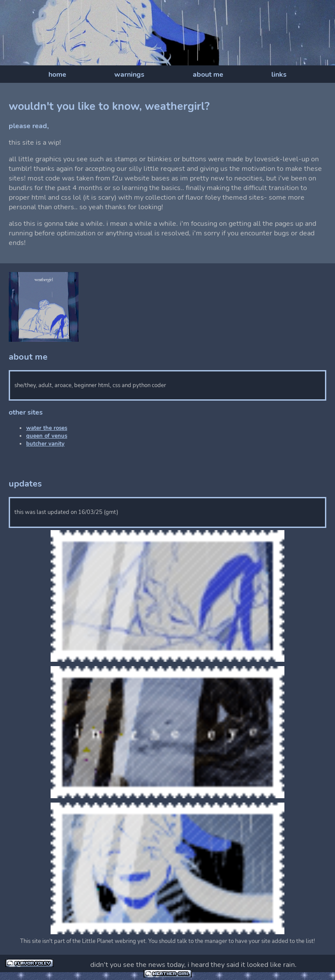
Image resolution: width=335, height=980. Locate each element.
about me (208, 75)
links (279, 75)
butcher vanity (45, 444)
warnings (129, 75)
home (57, 75)
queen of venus (47, 436)
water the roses (47, 428)
